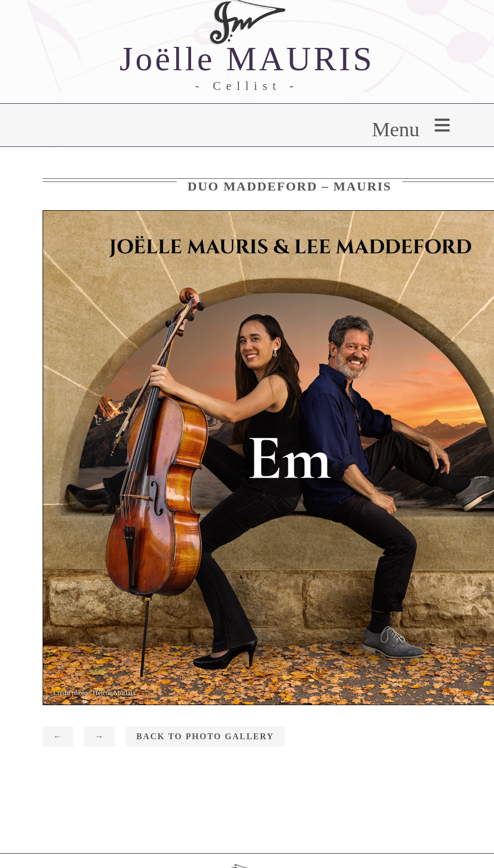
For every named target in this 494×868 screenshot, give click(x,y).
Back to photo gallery (205, 736)
